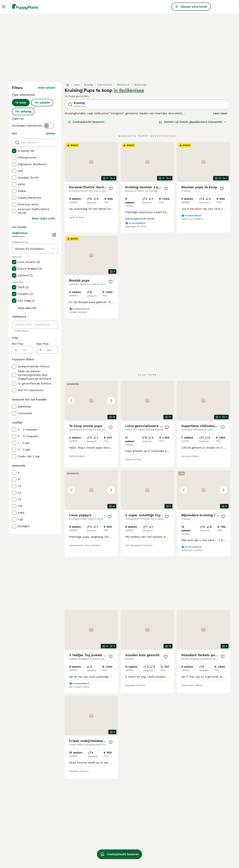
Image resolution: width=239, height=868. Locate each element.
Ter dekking (23, 111)
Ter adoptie (42, 103)
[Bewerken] (54, 235)
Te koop (21, 103)
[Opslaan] (111, 189)
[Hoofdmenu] (4, 7)
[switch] (49, 126)
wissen (51, 133)
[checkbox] (14, 151)
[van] (25, 350)
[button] (91, 401)
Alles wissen (47, 88)
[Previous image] (71, 401)
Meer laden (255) (44, 219)
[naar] (50, 350)
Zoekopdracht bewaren (86, 122)
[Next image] (111, 401)
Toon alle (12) (27, 308)
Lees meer (220, 113)
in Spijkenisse (129, 90)
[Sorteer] (193, 122)
